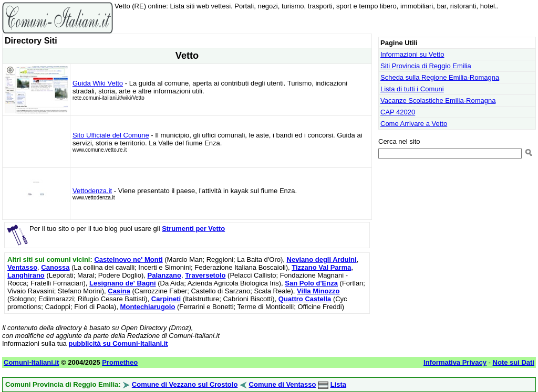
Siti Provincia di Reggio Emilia (426, 66)
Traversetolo (205, 275)
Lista (338, 384)
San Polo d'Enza (311, 283)
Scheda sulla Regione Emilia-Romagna (440, 77)
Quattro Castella (305, 299)
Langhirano (26, 275)
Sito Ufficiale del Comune (111, 135)
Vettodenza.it (92, 191)
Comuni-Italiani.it (31, 362)
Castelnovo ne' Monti (128, 259)
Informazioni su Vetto (412, 54)
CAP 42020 (398, 112)
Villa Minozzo (318, 291)
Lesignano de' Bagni (123, 283)
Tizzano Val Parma (321, 267)
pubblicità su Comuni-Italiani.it (118, 343)
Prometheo (120, 362)
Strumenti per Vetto (193, 229)
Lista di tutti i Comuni (412, 89)
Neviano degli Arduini (322, 259)
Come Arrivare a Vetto (414, 124)
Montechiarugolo (148, 307)
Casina (119, 291)
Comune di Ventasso (283, 384)
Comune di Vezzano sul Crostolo (185, 384)
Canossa (55, 267)
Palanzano (164, 275)
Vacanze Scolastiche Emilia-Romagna (438, 100)
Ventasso (22, 267)
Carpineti (166, 299)
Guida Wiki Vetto (98, 83)
